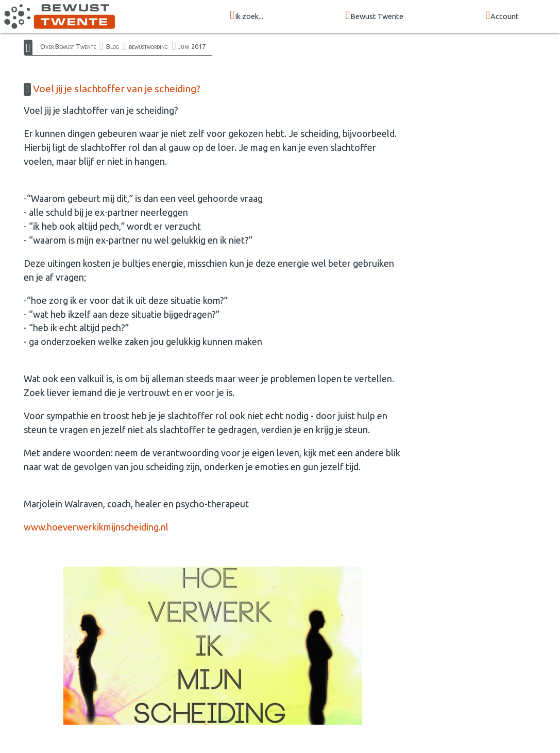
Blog (113, 46)
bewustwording (148, 46)
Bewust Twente (374, 16)
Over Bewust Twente (68, 46)
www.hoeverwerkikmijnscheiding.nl (96, 527)
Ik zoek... (247, 16)
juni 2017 (192, 46)
